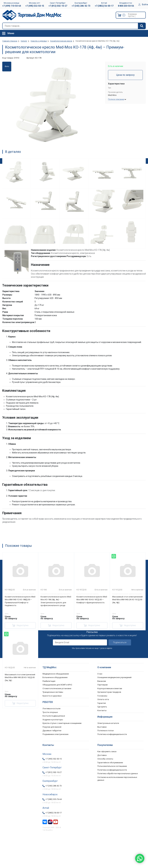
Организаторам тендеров (109, 692)
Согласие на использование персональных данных (117, 779)
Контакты (102, 710)
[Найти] (142, 26)
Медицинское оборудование (56, 674)
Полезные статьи (105, 731)
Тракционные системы (53, 692)
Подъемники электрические (55, 734)
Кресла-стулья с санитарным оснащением (62, 723)
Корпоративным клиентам (110, 688)
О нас (100, 674)
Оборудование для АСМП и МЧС (57, 685)
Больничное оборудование (55, 677)
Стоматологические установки (57, 688)
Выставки (102, 727)
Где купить (102, 707)
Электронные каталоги (108, 723)
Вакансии (102, 681)
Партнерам (102, 685)
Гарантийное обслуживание (110, 763)
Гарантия (102, 703)
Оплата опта (103, 699)
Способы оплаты (105, 759)
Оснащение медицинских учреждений (114, 677)
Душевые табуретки (52, 731)
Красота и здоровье (52, 696)
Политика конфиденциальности (112, 770)
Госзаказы (102, 696)
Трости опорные (50, 712)
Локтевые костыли (51, 709)
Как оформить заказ (107, 751)
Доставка (102, 755)
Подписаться (120, 642)
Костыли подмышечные (54, 716)
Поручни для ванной (52, 727)
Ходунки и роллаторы (53, 720)
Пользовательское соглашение (112, 766)
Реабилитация (49, 681)
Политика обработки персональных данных (118, 773)
